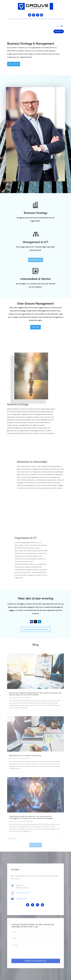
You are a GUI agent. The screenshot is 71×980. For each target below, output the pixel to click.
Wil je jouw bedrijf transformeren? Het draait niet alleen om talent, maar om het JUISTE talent (35, 694)
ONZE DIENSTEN (36, 260)
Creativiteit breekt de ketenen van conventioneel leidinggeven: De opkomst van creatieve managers (31, 817)
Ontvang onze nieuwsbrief (36, 629)
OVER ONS (35, 327)
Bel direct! (59, 31)
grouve (14, 698)
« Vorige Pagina (12, 839)
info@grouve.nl (21, 899)
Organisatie (29, 821)
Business (27, 698)
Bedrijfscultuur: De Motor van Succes (25, 756)
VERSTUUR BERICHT (36, 961)
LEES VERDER (14, 64)
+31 (23, 893)
